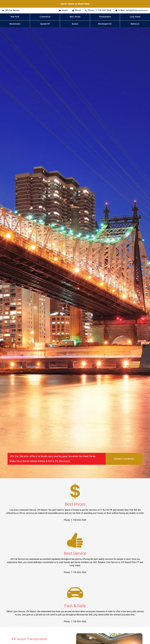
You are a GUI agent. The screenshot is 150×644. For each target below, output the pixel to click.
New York (15, 17)
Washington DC (105, 24)
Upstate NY (45, 24)
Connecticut (45, 17)
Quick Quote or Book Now (75, 4)
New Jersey (75, 17)
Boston (75, 24)
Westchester (15, 24)
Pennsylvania (105, 17)
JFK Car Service (12, 10)
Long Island (135, 17)
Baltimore (135, 24)
